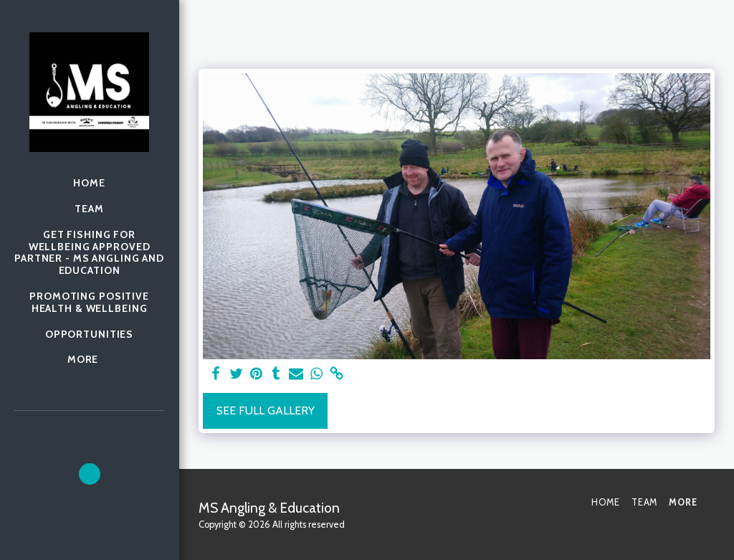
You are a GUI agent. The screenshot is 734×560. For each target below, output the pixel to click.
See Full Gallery (266, 410)
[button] (90, 474)
